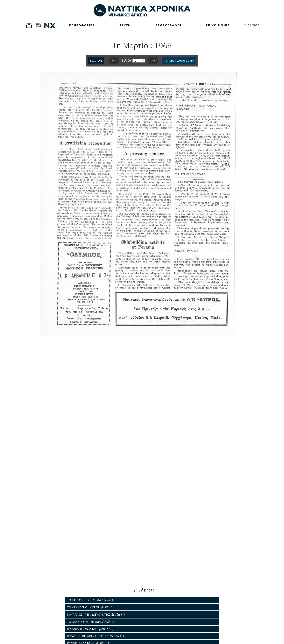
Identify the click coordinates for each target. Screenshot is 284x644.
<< (114, 60)
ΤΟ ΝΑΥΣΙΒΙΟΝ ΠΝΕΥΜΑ (91, 622)
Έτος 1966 (96, 61)
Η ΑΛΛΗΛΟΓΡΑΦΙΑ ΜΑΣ (90, 629)
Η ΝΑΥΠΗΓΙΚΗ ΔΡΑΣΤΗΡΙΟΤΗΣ (95, 636)
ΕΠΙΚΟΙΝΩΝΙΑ (218, 25)
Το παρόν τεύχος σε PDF (179, 61)
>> (153, 60)
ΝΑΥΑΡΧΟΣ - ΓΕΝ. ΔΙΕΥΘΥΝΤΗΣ (96, 614)
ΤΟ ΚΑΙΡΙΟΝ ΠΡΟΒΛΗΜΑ (90, 600)
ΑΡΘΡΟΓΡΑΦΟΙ (168, 25)
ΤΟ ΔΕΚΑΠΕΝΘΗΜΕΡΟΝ (90, 607)
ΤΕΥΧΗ (125, 25)
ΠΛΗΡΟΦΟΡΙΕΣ (82, 25)
